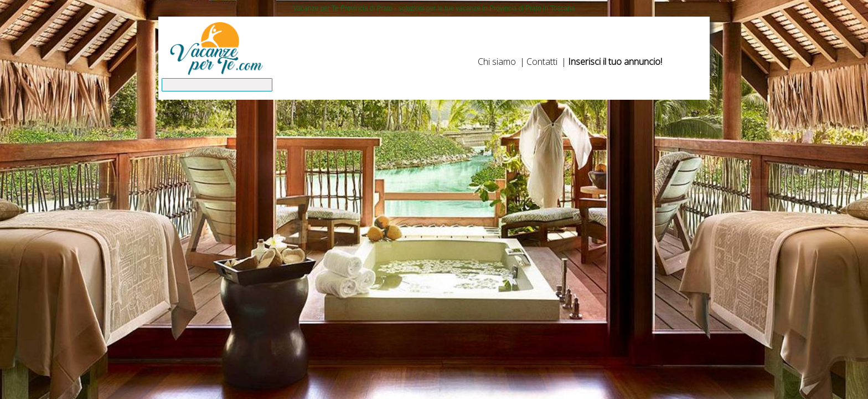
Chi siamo (497, 62)
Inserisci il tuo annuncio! (615, 62)
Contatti (542, 62)
